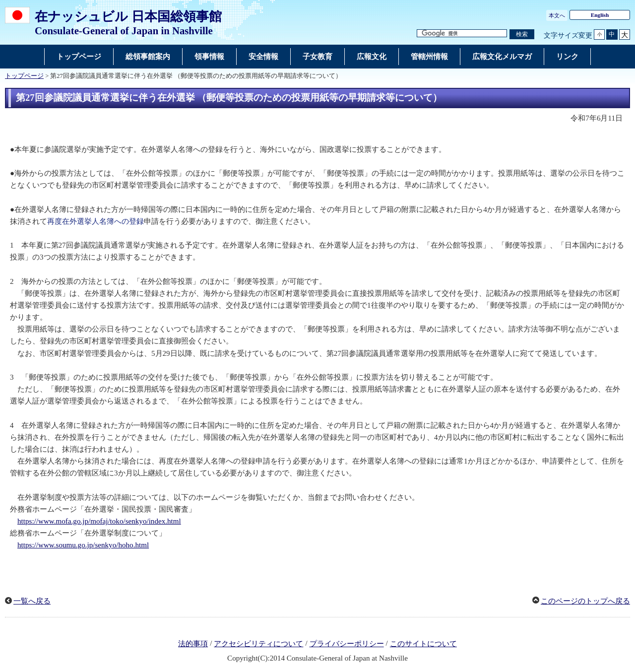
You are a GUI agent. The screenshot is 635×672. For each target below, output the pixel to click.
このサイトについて (423, 644)
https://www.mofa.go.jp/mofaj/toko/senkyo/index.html (99, 521)
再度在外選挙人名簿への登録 (95, 221)
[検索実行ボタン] (522, 34)
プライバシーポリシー (347, 644)
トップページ (24, 76)
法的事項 (193, 644)
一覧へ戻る (32, 601)
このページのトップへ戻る (585, 601)
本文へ (557, 15)
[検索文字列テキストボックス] (462, 34)
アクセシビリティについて (258, 644)
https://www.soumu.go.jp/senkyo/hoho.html (83, 545)
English (600, 15)
